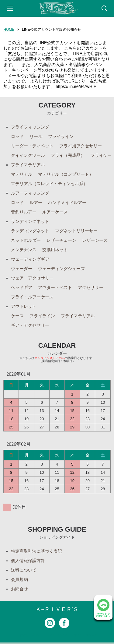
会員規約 (19, 579)
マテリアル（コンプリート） (66, 174)
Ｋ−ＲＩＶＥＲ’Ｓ (57, 609)
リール (36, 136)
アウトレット (24, 306)
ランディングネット (30, 221)
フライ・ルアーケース (32, 297)
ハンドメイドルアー (67, 202)
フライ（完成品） (68, 155)
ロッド (17, 136)
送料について (24, 570)
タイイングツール (28, 155)
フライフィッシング (30, 127)
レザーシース (95, 240)
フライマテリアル (28, 165)
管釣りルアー (24, 212)
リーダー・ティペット (32, 146)
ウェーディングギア (30, 259)
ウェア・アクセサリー (32, 278)
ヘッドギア (22, 287)
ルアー (36, 202)
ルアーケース (55, 212)
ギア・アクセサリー (30, 325)
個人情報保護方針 (28, 561)
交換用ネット (55, 250)
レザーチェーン (61, 240)
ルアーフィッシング (30, 193)
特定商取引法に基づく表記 (36, 551)
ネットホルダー (26, 240)
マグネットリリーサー (76, 231)
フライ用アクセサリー (81, 146)
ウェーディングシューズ (61, 269)
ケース (17, 316)
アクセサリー (91, 287)
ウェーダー (22, 269)
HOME (9, 30)
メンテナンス (24, 250)
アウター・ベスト (55, 287)
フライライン (61, 136)
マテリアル (22, 174)
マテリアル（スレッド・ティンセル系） (49, 184)
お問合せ (19, 589)
